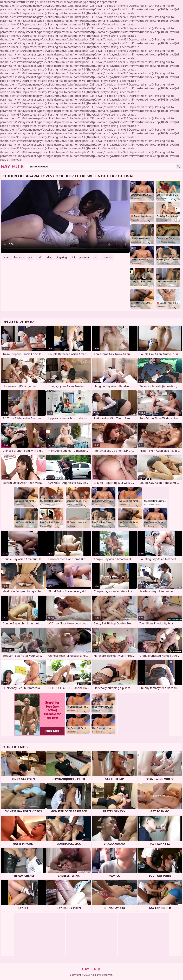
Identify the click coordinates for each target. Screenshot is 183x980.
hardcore (19, 257)
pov (30, 257)
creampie (107, 257)
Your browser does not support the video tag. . (65, 216)
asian (7, 257)
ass (96, 257)
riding (49, 257)
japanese (85, 257)
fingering (62, 257)
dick (73, 257)
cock (39, 257)
